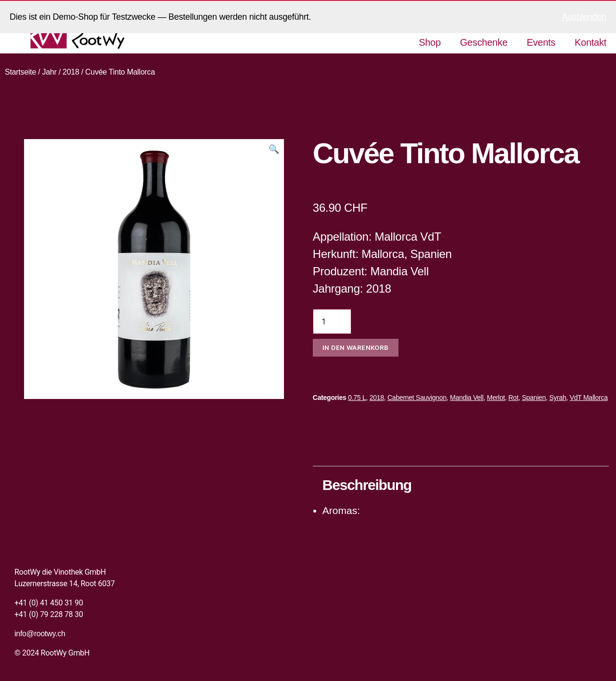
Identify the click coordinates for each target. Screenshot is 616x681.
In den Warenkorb (356, 347)
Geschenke (484, 42)
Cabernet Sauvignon (417, 398)
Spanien (534, 398)
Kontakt (590, 42)
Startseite (20, 72)
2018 (71, 72)
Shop (430, 42)
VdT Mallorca (589, 398)
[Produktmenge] (332, 321)
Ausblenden (584, 17)
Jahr (49, 72)
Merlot (496, 398)
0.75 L (357, 398)
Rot (513, 398)
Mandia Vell (467, 398)
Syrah (558, 398)
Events (541, 42)
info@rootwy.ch (40, 634)
